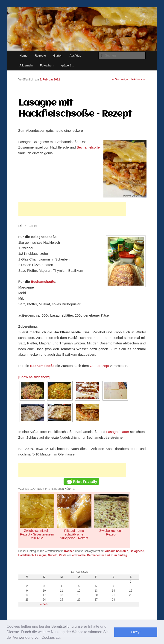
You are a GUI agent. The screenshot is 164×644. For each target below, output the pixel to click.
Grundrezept (99, 366)
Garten (58, 56)
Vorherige (120, 79)
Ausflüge (75, 56)
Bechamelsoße (88, 147)
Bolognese (137, 551)
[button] (62, 638)
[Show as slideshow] (34, 377)
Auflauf (110, 551)
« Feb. (44, 604)
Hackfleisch (26, 555)
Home (24, 56)
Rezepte (40, 56)
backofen (122, 551)
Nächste (138, 79)
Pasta (63, 555)
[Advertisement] (72, 209)
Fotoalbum (47, 65)
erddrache (79, 555)
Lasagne (41, 555)
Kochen (69, 551)
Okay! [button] (136, 632)
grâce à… (68, 65)
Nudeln (53, 555)
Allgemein (26, 65)
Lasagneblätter (118, 432)
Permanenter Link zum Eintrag (107, 555)
